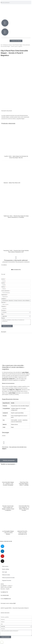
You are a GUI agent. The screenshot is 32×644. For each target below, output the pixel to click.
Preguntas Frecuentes (7, 586)
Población (4, 312)
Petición (3, 324)
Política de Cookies (6, 581)
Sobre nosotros (5, 572)
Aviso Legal (4, 578)
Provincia (4, 316)
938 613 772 (5, 598)
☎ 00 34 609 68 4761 (16, 275)
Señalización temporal (7, 45)
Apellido (3, 289)
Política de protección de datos (8, 583)
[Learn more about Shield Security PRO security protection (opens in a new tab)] (2, 642)
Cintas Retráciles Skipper (17, 45)
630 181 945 (6, 601)
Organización (4, 301)
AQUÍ (14, 609)
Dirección (4, 308)
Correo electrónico (5, 297)
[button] (16, 38)
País (2, 320)
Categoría (4, 304)
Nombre (3, 285)
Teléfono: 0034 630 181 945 (6, 547)
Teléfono (3, 293)
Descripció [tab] (4, 338)
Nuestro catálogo (6, 575)
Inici (1, 45)
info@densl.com (7, 604)
